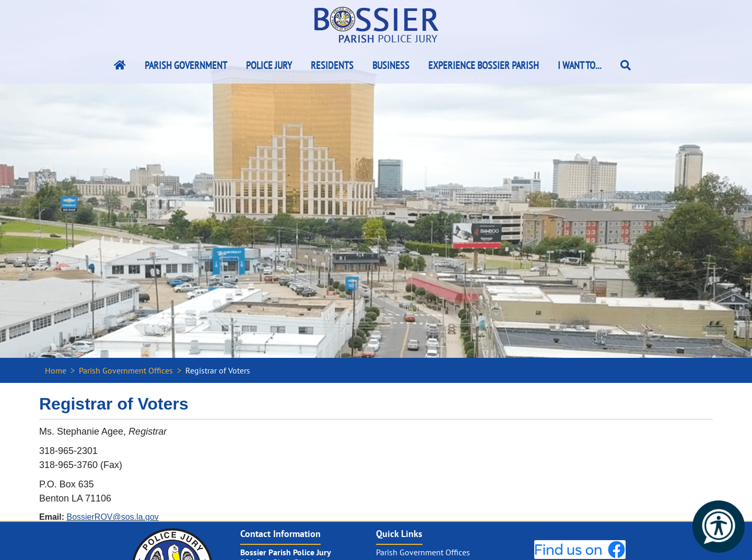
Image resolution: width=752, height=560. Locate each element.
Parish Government (186, 65)
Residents (332, 65)
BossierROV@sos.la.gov (112, 517)
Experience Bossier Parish (484, 65)
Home (56, 370)
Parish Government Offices (126, 370)
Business (391, 65)
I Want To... (580, 65)
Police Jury (269, 65)
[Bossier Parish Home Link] (120, 65)
